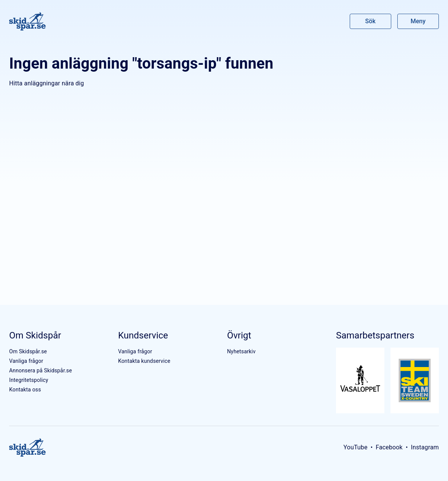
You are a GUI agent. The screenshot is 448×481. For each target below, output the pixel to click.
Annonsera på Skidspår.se (41, 370)
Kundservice (143, 335)
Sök (371, 21)
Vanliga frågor (26, 361)
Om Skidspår (35, 335)
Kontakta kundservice (144, 361)
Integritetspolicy (29, 380)
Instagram (425, 447)
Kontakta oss (25, 390)
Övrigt (239, 335)
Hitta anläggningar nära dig (46, 83)
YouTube (355, 447)
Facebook (389, 447)
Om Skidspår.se (28, 351)
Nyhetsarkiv (241, 351)
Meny (418, 21)
